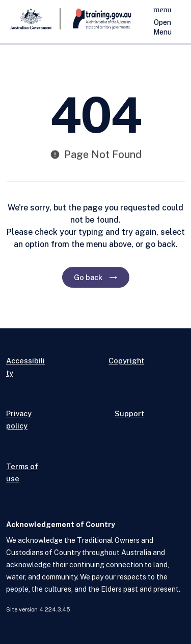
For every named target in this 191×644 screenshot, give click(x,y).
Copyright (126, 361)
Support (129, 413)
